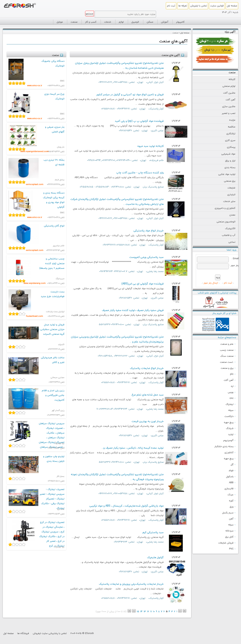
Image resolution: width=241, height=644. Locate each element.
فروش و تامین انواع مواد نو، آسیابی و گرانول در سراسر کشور (130, 94)
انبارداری (228, 194)
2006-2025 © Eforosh (82, 633)
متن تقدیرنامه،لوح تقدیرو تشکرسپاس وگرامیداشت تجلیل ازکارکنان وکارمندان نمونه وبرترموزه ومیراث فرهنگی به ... (117, 477)
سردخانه (229, 531)
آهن (231, 519)
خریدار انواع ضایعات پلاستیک (147, 368)
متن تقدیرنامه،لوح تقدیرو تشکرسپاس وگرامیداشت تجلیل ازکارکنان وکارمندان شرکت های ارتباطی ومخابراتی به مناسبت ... (117, 202)
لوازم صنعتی (226, 86)
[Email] (213, 260)
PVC (231, 549)
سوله (231, 410)
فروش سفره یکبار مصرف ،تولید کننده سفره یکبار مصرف (133, 310)
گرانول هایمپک (155, 557)
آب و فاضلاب (226, 235)
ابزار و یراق (227, 161)
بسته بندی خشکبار (224, 446)
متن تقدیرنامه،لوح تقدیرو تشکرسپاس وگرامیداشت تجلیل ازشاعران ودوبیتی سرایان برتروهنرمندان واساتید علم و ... (117, 339)
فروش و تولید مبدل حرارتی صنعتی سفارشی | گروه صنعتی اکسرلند (52, 329)
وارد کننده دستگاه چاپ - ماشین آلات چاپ (140, 173)
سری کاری (227, 140)
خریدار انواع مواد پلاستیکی (149, 231)
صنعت (232, 72)
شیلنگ (230, 428)
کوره (231, 501)
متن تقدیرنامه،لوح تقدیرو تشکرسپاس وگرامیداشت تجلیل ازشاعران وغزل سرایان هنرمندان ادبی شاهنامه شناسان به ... (119, 65)
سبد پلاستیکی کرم (153, 532)
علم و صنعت (227, 344)
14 (141, 611)
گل (232, 464)
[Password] (213, 266)
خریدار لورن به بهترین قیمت (148, 421)
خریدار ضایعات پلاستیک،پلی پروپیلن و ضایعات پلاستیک (131, 584)
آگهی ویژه (230, 32)
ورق (232, 507)
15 (138, 611)
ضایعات (228, 188)
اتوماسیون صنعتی (223, 222)
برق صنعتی (227, 181)
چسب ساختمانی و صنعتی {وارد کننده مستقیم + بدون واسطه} (52, 263)
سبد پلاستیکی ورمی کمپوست (146, 257)
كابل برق (229, 537)
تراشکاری (228, 133)
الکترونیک (227, 228)
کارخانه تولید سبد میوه (151, 146)
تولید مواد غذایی (224, 174)
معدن (229, 215)
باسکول (230, 476)
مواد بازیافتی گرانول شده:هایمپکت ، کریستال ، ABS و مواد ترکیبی (127, 506)
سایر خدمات (226, 201)
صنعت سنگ (227, 356)
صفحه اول (232, 6)
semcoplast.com (35, 184)
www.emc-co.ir (35, 86)
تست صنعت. (227, 362)
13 (145, 611)
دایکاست (229, 416)
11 (151, 611)
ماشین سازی (226, 106)
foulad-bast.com (34, 316)
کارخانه (229, 79)
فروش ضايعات (226, 543)
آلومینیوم (228, 440)
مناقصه (229, 127)
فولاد (231, 470)
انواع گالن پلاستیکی (54, 226)
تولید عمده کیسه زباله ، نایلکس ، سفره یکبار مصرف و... (133, 448)
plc (232, 374)
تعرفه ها (183, 6)
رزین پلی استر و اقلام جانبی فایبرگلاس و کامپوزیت (53, 395)
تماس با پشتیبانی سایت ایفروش (50, 633)
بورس (231, 392)
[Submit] (218, 277)
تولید (231, 434)
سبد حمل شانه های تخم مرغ (148, 395)
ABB (231, 482)
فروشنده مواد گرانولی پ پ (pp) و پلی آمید (139, 121)
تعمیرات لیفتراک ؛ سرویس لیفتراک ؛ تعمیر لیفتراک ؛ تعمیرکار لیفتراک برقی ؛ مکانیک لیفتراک (52, 499)
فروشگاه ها (23, 633)
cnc (231, 398)
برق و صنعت (227, 368)
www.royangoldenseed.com (34, 151)
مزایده (229, 120)
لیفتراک (230, 404)
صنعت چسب (227, 350)
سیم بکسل (228, 513)
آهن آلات (227, 100)
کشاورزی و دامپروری (222, 208)
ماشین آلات (226, 93)
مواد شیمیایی (225, 154)
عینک (230, 495)
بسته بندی (227, 167)
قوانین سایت (217, 6)
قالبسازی (229, 489)
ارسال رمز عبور (211, 283)
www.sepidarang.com (35, 283)
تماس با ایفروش (199, 6)
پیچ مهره (229, 422)
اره (232, 386)
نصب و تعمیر (226, 113)
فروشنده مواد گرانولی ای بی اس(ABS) (143, 284)
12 (148, 611)
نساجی (229, 242)
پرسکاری (228, 147)
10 (154, 611)
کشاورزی (229, 452)
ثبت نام (171, 6)
